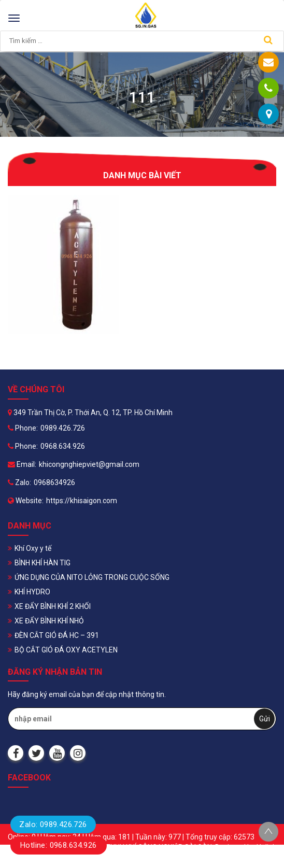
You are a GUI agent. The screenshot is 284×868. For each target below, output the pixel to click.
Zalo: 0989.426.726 (53, 824)
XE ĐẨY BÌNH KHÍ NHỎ (49, 621)
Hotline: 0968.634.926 (59, 845)
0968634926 (54, 482)
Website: (26, 501)
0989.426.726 (63, 428)
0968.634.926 (63, 446)
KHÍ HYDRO (32, 592)
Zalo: (19, 482)
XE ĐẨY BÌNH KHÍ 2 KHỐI (53, 606)
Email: (22, 464)
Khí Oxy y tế (33, 548)
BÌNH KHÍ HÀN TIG (42, 563)
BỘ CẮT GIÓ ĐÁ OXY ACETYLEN (66, 650)
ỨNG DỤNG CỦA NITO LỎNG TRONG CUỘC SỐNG (92, 577)
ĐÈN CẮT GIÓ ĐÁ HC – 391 (57, 635)
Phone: (23, 428)
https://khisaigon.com (82, 501)
